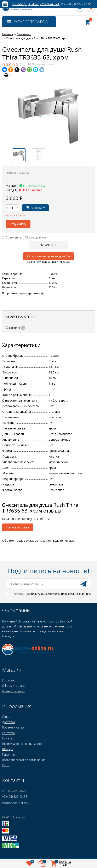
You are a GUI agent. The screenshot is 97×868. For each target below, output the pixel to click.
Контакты (9, 733)
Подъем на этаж (13, 727)
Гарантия (8, 754)
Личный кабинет (13, 691)
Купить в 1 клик (16, 215)
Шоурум (8, 749)
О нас (6, 717)
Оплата (7, 738)
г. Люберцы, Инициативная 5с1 (36, 4)
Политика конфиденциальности (24, 744)
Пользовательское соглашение (24, 760)
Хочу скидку (18, 224)
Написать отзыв (18, 527)
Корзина (8, 680)
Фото (6, 765)
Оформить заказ (14, 686)
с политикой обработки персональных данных (60, 594)
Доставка (8, 722)
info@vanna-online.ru (16, 803)
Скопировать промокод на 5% (48, 256)
